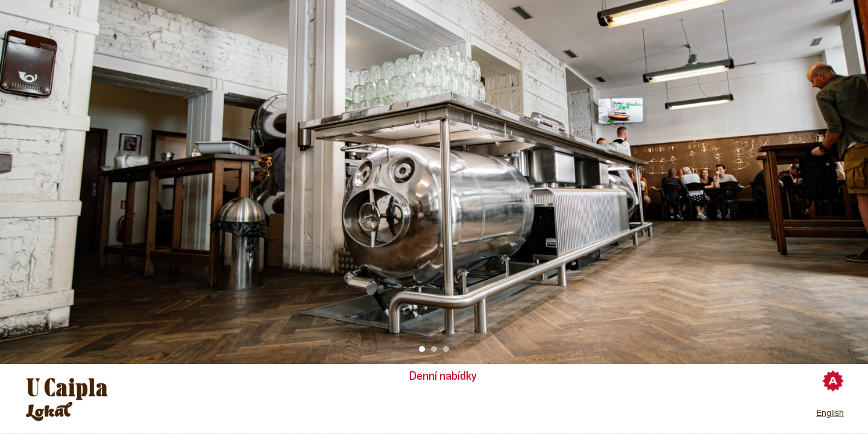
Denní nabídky (443, 376)
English (830, 413)
